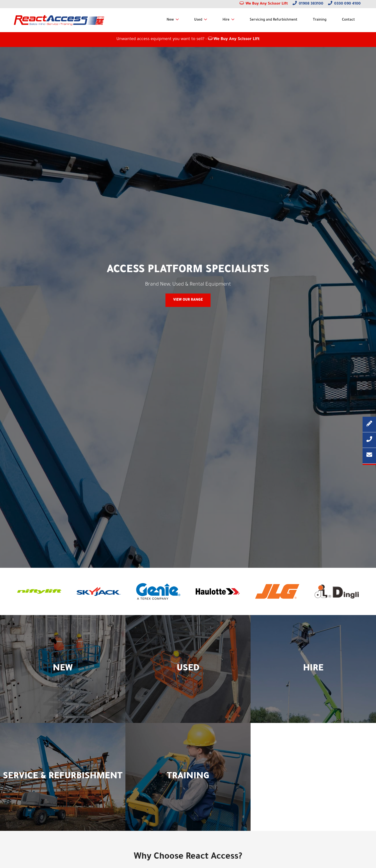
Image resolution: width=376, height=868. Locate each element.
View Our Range (188, 300)
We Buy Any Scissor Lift (264, 4)
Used (198, 20)
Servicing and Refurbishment (273, 20)
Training (320, 20)
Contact (348, 20)
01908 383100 (308, 4)
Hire (226, 20)
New (170, 20)
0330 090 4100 (344, 4)
